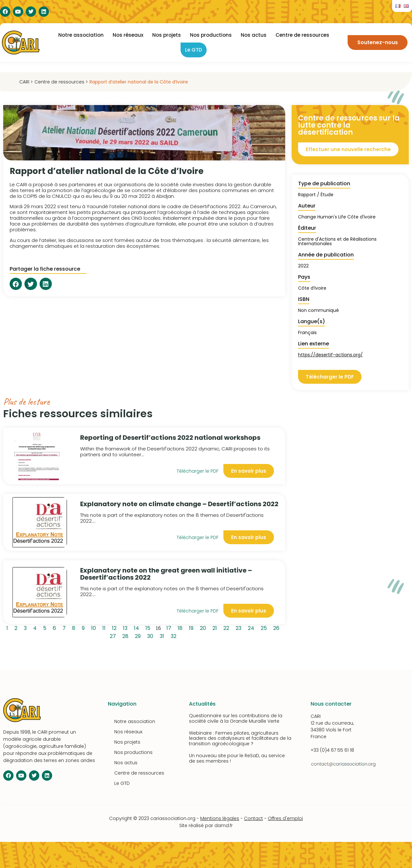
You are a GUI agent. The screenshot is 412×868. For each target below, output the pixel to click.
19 (192, 627)
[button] (16, 284)
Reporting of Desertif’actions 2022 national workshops (170, 438)
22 (227, 627)
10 (95, 627)
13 (126, 627)
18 (181, 627)
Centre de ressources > (61, 82)
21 (216, 627)
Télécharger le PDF (198, 471)
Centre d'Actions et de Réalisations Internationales (337, 241)
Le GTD (194, 50)
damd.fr (224, 825)
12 (115, 627)
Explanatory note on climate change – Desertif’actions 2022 (179, 504)
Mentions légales (220, 818)
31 (163, 635)
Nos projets (167, 35)
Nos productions (211, 35)
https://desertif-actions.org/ (330, 355)
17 (170, 627)
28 (126, 635)
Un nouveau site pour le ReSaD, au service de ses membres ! (237, 758)
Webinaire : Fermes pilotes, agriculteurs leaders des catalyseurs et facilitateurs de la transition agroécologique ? (240, 738)
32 (175, 635)
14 (138, 627)
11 (105, 627)
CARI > (26, 82)
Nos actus (254, 35)
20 (204, 627)
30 (151, 635)
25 (265, 627)
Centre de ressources (302, 35)
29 (139, 635)
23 (240, 627)
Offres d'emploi (285, 818)
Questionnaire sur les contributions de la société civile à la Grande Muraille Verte (236, 718)
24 (252, 627)
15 (149, 627)
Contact (253, 818)
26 (277, 627)
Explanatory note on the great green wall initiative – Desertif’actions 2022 (166, 574)
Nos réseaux (128, 35)
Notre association (81, 35)
